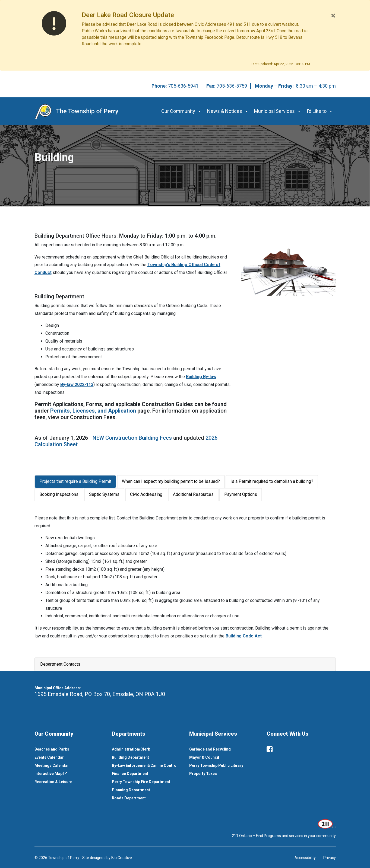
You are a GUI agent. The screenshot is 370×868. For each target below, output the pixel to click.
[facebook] (270, 749)
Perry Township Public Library (216, 765)
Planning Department (131, 790)
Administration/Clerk (131, 749)
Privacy (330, 858)
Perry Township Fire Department (141, 782)
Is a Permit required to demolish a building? (272, 481)
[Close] (333, 15)
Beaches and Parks (52, 749)
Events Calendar (49, 757)
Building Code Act (244, 636)
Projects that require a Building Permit (75, 481)
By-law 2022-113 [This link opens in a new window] (77, 384)
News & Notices (228, 111)
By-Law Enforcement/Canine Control (145, 765)
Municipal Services (278, 111)
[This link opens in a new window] (326, 823)
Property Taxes (203, 774)
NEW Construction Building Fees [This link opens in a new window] (132, 438)
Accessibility (305, 858)
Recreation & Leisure (53, 782)
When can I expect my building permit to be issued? (171, 481)
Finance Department (130, 774)
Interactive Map (51, 774)
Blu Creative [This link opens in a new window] (122, 858)
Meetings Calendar (52, 765)
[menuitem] (69, 749)
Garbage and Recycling (210, 749)
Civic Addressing (146, 494)
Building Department (130, 757)
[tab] (76, 481)
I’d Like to (320, 111)
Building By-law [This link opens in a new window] (201, 377)
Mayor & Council (204, 757)
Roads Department (129, 798)
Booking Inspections (59, 494)
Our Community (181, 111)
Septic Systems (104, 494)
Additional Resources (193, 494)
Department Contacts (60, 664)
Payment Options (241, 494)
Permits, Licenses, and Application (93, 411)
